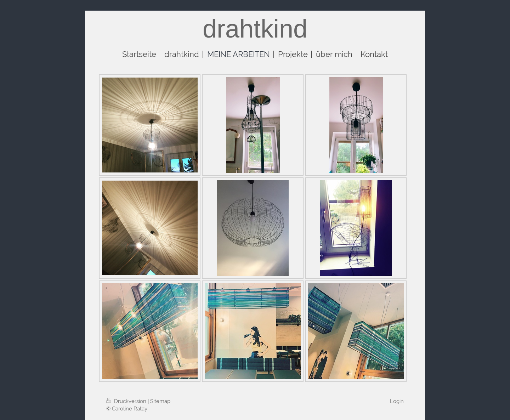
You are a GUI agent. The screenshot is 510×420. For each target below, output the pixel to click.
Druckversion (127, 401)
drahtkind (255, 29)
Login (397, 401)
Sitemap (160, 401)
